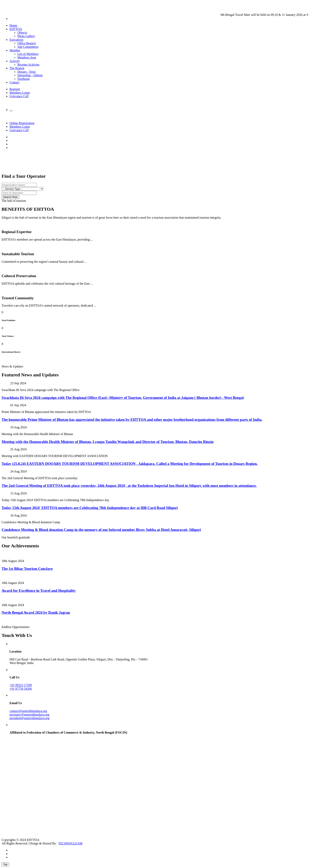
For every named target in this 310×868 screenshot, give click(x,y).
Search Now (10, 197)
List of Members (28, 54)
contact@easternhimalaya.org (28, 711)
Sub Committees (28, 47)
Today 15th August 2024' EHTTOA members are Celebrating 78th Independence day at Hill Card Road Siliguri (90, 508)
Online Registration (22, 123)
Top (5, 864)
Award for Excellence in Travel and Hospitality (39, 591)
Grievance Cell (19, 96)
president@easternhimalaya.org (29, 718)
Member (15, 50)
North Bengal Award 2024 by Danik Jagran (36, 613)
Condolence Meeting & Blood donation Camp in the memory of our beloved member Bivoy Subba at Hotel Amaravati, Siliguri (101, 530)
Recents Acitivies (28, 65)
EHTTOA (16, 29)
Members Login (20, 93)
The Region (17, 68)
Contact (14, 82)
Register (15, 89)
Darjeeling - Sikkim (30, 75)
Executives (16, 40)
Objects (22, 33)
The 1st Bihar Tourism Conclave (27, 569)
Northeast (24, 79)
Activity (15, 61)
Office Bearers (27, 43)
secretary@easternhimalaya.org (29, 715)
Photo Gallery (26, 36)
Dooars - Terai (26, 72)
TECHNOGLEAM (70, 843)
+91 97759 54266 (21, 689)
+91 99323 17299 (21, 685)
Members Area (27, 57)
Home (13, 25)
